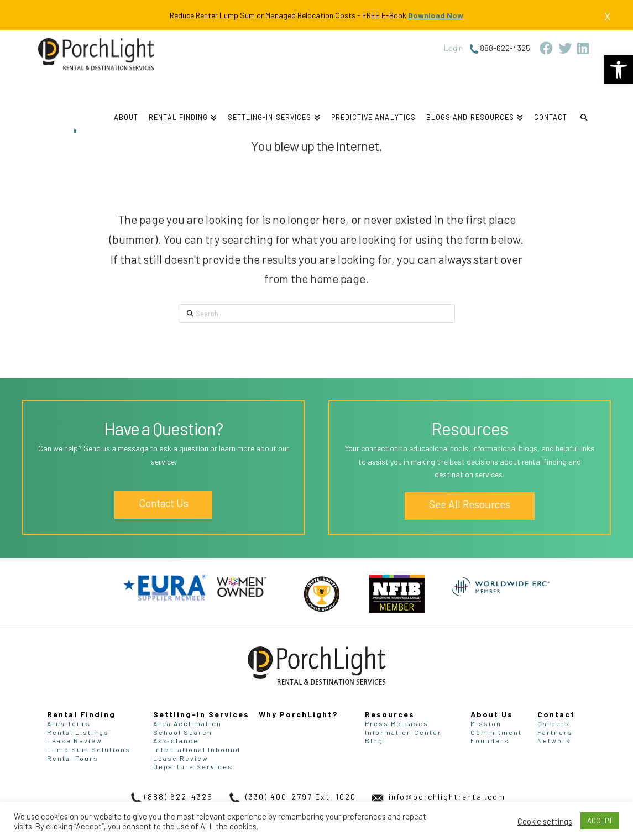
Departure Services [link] (193, 766)
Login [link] (453, 48)
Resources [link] (390, 714)
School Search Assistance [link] (183, 737)
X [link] (608, 16)
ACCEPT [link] (600, 821)
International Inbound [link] (197, 749)
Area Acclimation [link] (187, 723)
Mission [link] (486, 723)
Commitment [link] (496, 732)
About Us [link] (492, 714)
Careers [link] (554, 723)
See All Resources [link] (470, 504)
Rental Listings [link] (78, 732)
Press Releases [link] (397, 723)
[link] (619, 70)
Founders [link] (490, 740)
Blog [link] (374, 740)
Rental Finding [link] (81, 714)
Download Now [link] (436, 15)
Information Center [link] (403, 732)
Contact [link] (556, 714)
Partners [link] (555, 732)
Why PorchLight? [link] (298, 714)
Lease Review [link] (75, 740)
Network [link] (554, 740)
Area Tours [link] (69, 723)
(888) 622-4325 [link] (170, 797)
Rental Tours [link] (73, 758)
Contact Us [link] (164, 503)
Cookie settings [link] (545, 821)
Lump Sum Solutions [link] (89, 749)
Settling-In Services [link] (201, 714)
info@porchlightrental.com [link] (437, 797)
